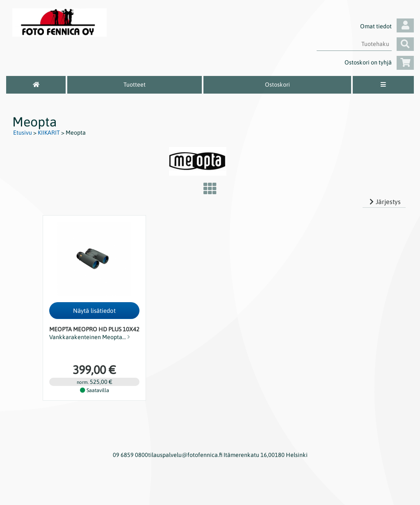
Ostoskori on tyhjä (379, 62)
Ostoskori (277, 85)
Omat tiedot (387, 26)
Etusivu (23, 133)
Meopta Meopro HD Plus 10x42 (94, 329)
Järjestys (384, 202)
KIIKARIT (49, 133)
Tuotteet (135, 85)
